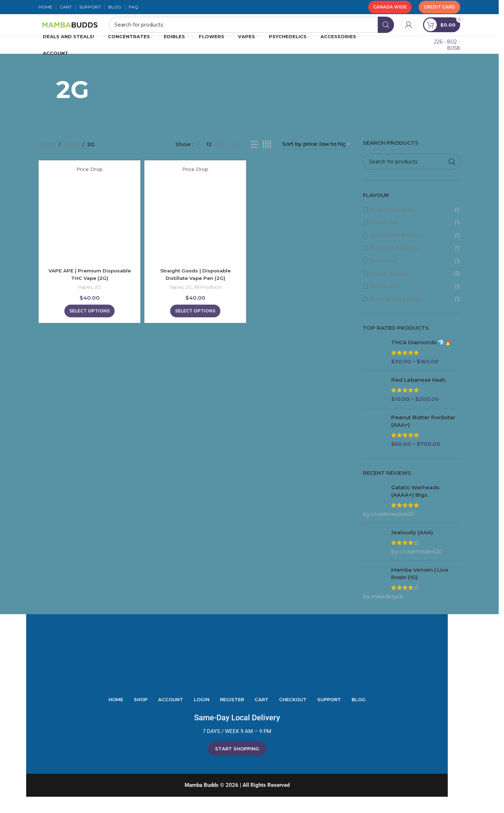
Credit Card (439, 7)
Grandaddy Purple (395, 251)
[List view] (254, 160)
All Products (209, 301)
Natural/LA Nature (395, 264)
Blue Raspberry (392, 226)
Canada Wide (390, 7)
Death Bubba (389, 290)
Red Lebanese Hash (418, 396)
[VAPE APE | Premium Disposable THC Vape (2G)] (88, 230)
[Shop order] (317, 161)
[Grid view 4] (267, 160)
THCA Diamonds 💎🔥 (421, 359)
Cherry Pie (385, 239)
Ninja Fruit (384, 277)
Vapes (71, 160)
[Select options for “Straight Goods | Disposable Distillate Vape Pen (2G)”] (195, 325)
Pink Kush (384, 302)
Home (47, 160)
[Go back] (47, 105)
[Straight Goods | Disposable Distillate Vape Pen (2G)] (195, 230)
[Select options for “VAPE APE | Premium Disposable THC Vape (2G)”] (88, 325)
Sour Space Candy (395, 315)
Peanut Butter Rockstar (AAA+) (423, 437)
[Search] (278, 33)
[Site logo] (97, 33)
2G (97, 301)
